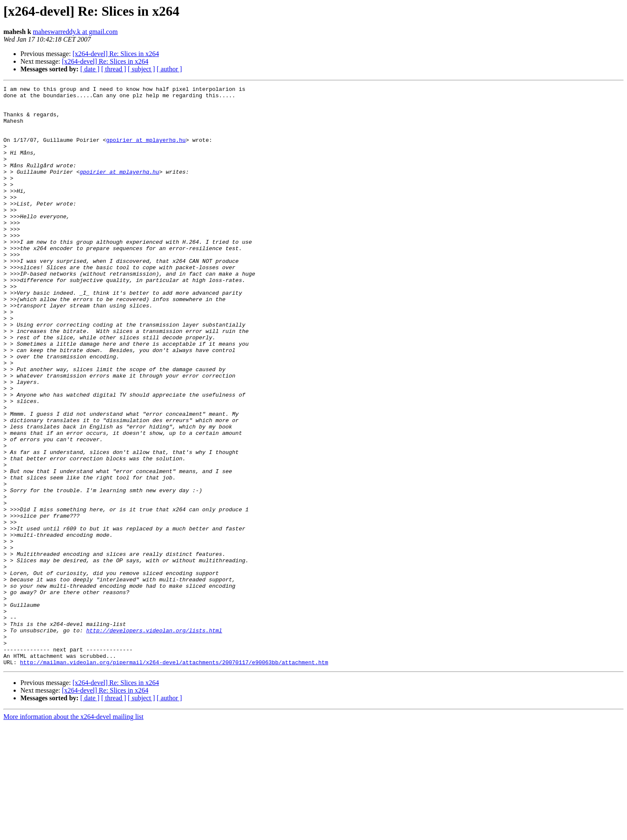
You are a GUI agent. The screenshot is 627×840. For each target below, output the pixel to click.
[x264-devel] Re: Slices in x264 (116, 54)
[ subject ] (141, 69)
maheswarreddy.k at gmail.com (75, 32)
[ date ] (90, 69)
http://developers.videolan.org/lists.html (154, 740)
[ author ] (169, 69)
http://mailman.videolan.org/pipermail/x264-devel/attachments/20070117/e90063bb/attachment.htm (174, 778)
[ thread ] (114, 69)
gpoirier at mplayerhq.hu (146, 151)
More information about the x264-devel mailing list (73, 833)
